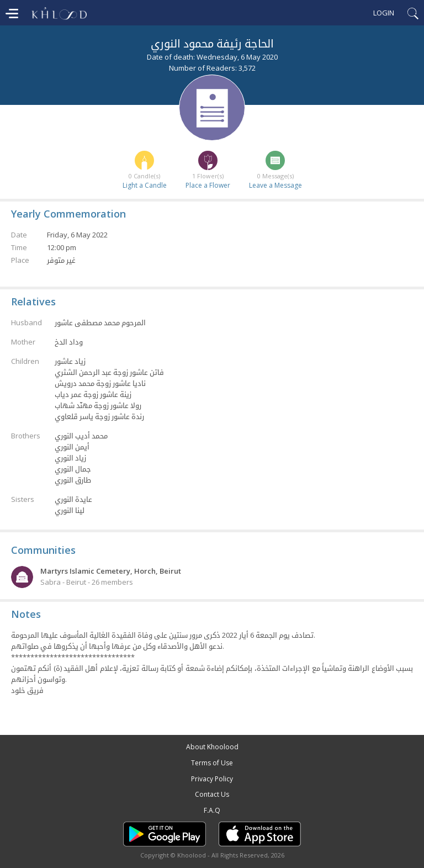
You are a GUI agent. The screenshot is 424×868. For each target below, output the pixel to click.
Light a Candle (145, 185)
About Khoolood (212, 747)
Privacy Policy (212, 779)
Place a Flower (208, 185)
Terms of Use (212, 763)
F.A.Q (212, 810)
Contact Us (212, 794)
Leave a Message (275, 185)
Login (384, 13)
